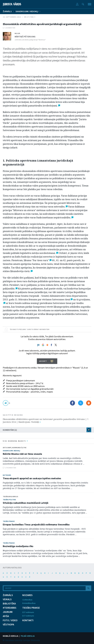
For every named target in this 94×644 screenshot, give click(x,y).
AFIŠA (6, 616)
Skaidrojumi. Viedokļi (27, 11)
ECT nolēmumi (28, 616)
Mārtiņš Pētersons (25, 37)
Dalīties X (81, 403)
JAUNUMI (8, 612)
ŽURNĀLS (7, 11)
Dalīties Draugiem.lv (89, 403)
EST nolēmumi (28, 612)
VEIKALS (7, 599)
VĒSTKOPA (8, 625)
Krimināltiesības (29, 603)
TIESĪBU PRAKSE (31, 608)
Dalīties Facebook (72, 403)
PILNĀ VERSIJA (28, 636)
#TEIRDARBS (10, 608)
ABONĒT (43, 361)
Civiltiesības (27, 600)
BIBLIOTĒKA (9, 604)
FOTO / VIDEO (10, 620)
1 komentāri (10, 28)
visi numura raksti (15, 441)
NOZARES (27, 595)
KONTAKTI (28, 620)
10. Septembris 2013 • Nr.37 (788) (19, 17)
